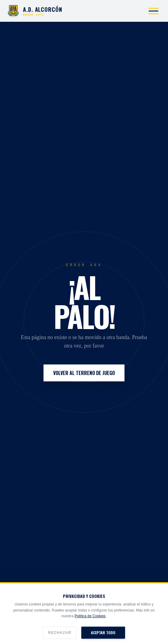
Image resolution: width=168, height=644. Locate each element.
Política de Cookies (90, 629)
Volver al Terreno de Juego (84, 373)
